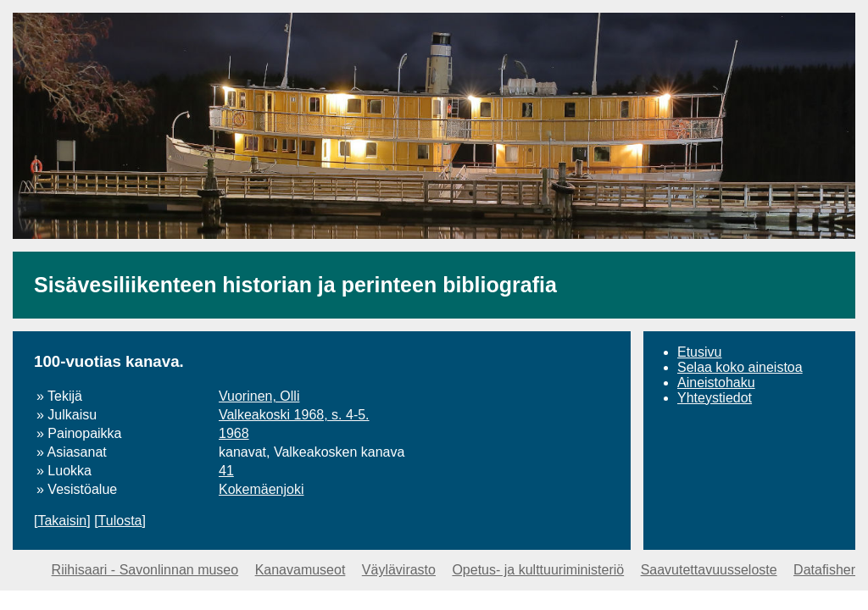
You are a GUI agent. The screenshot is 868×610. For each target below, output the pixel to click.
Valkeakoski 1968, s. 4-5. (294, 415)
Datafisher (824, 570)
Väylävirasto (399, 570)
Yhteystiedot (715, 398)
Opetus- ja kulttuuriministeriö (538, 570)
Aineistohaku (716, 383)
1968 (234, 433)
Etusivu (699, 352)
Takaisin (62, 521)
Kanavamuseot (300, 570)
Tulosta (120, 521)
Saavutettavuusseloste (709, 570)
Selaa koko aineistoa (740, 367)
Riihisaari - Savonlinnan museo (145, 570)
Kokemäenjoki (262, 489)
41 (226, 471)
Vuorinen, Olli (259, 396)
